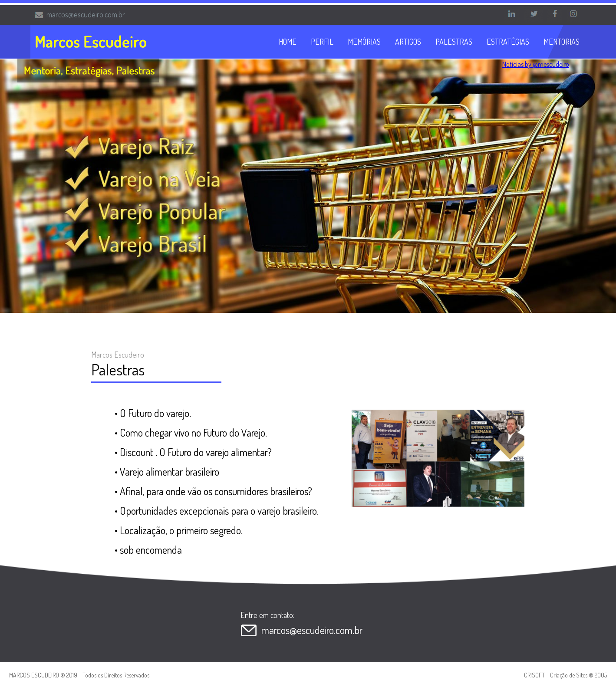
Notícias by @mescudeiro (536, 64)
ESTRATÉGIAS (508, 42)
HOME (288, 42)
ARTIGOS (408, 42)
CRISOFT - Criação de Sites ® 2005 (565, 675)
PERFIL (322, 42)
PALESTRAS (454, 42)
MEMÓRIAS (364, 42)
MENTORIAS (562, 42)
